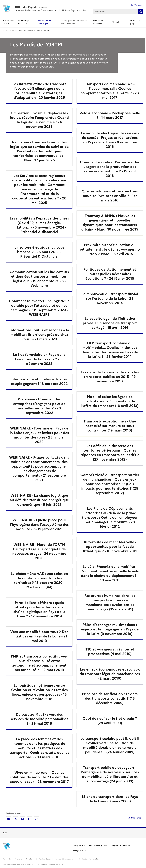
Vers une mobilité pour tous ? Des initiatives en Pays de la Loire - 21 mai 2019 (39, 636)
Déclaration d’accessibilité (89, 859)
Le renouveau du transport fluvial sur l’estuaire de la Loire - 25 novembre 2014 (110, 298)
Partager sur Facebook (9, 819)
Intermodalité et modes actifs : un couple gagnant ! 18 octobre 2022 (39, 381)
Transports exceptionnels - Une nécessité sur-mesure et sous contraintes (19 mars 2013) (110, 426)
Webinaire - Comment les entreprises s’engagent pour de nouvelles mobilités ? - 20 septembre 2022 (39, 406)
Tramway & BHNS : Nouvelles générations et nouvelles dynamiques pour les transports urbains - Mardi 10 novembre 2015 (110, 223)
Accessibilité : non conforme (65, 859)
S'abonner (134, 818)
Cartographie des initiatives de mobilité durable (74, 22)
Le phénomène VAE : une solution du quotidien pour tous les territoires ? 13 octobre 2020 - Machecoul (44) (39, 580)
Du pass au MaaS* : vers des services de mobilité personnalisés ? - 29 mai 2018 (39, 719)
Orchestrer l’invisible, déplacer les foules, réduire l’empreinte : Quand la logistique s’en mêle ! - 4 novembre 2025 (39, 120)
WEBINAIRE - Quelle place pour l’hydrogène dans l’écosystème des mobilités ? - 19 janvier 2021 (39, 524)
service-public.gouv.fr (98, 845)
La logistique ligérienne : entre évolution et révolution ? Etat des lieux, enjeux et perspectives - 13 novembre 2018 (39, 692)
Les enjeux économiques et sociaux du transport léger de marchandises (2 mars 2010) (110, 674)
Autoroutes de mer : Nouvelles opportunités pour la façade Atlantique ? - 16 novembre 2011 (110, 547)
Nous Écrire (30, 859)
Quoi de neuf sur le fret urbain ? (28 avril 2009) (110, 721)
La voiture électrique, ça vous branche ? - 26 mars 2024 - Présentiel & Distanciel (39, 252)
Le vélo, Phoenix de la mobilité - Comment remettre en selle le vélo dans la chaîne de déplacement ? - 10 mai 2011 (110, 573)
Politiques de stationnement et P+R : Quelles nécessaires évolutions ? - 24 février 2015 (110, 274)
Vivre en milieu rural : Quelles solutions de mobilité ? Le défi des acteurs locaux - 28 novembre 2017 (39, 777)
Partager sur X (16, 819)
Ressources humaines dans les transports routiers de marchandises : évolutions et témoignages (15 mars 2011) (110, 602)
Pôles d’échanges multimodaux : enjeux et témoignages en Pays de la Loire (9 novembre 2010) (110, 629)
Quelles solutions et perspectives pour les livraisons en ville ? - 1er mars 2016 (110, 196)
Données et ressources (98, 22)
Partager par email (30, 819)
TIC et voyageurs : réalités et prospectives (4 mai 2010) (110, 652)
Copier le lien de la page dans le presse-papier (37, 819)
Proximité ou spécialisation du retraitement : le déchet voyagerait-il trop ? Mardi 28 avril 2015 (110, 249)
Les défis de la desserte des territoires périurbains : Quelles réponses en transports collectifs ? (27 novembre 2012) (110, 453)
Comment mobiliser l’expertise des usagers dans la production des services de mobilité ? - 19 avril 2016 (110, 169)
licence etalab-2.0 (54, 865)
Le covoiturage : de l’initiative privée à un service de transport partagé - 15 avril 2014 (110, 323)
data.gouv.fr (78, 851)
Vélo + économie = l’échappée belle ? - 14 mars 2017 (110, 115)
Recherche (140, 12)
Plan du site (7, 859)
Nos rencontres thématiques (44, 22)
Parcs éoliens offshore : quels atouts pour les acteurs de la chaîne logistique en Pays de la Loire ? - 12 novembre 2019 (39, 609)
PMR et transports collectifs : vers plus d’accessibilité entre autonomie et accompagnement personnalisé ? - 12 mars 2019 (39, 663)
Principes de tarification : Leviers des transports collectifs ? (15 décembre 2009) (110, 698)
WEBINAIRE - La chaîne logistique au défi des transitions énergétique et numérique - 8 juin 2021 (39, 500)
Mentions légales (45, 859)
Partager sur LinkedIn (23, 819)
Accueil (6, 30)
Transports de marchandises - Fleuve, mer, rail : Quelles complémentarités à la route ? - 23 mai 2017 (110, 91)
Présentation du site (8, 22)
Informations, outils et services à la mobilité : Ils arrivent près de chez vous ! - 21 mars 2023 (39, 335)
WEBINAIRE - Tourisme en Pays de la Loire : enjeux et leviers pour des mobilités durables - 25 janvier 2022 (39, 435)
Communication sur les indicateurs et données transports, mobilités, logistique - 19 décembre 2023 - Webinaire (39, 279)
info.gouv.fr (78, 845)
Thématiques (118, 22)
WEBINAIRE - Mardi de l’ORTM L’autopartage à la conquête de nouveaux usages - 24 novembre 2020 (39, 551)
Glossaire (19, 859)
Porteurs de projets (135, 22)
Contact (138, 5)
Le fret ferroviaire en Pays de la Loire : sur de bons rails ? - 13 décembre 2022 (39, 359)
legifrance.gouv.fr (120, 845)
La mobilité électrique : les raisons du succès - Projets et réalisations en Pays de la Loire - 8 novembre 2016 (110, 140)
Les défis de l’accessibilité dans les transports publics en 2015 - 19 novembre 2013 (110, 377)
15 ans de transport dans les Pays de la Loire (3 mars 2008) (110, 799)
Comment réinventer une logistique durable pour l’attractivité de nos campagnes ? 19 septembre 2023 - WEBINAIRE (39, 308)
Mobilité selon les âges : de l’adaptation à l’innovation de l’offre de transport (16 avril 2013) (110, 401)
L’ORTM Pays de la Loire (24, 22)
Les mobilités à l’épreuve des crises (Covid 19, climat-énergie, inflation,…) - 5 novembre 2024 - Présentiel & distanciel (39, 225)
